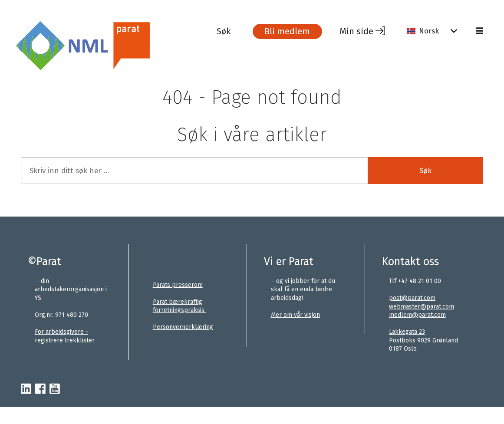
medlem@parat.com (417, 315)
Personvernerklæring (183, 327)
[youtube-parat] (55, 389)
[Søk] (230, 31)
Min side (356, 31)
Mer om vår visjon (295, 315)
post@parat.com (412, 298)
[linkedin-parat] (26, 389)
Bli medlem (287, 31)
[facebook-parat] (40, 389)
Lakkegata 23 (407, 332)
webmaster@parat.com (422, 307)
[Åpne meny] (480, 31)
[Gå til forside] (115, 45)
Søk (425, 171)
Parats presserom (178, 285)
